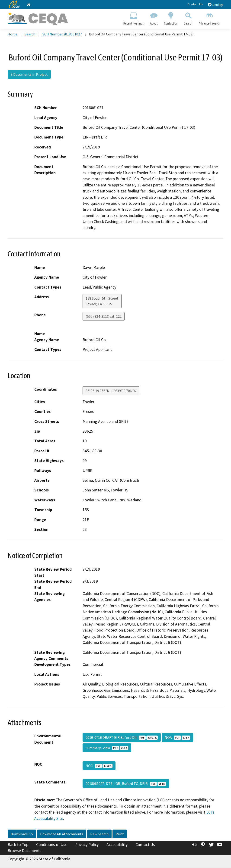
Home (13, 35)
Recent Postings (133, 18)
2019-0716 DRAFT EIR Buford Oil (122, 738)
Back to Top (18, 845)
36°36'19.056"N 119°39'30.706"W (111, 391)
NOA (177, 738)
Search (188, 18)
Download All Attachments (62, 834)
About (154, 18)
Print (120, 834)
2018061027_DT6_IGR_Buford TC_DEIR (126, 784)
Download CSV (22, 834)
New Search (99, 834)
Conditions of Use (52, 845)
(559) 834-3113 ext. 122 (104, 317)
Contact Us (195, 4)
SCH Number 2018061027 (62, 35)
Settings (215, 5)
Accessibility (117, 845)
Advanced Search (210, 18)
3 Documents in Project (29, 75)
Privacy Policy (87, 845)
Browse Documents (25, 851)
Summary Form (107, 748)
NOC (99, 766)
